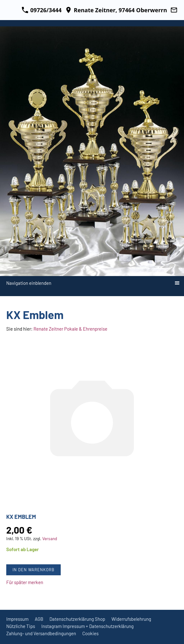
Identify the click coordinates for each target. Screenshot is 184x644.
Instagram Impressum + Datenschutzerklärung (87, 626)
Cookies (90, 633)
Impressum (17, 619)
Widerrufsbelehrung (131, 619)
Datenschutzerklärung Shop (77, 619)
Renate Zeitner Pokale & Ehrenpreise (70, 329)
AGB (39, 619)
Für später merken (25, 582)
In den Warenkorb (33, 570)
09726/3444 (42, 10)
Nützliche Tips (21, 626)
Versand (50, 538)
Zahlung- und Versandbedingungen (41, 633)
